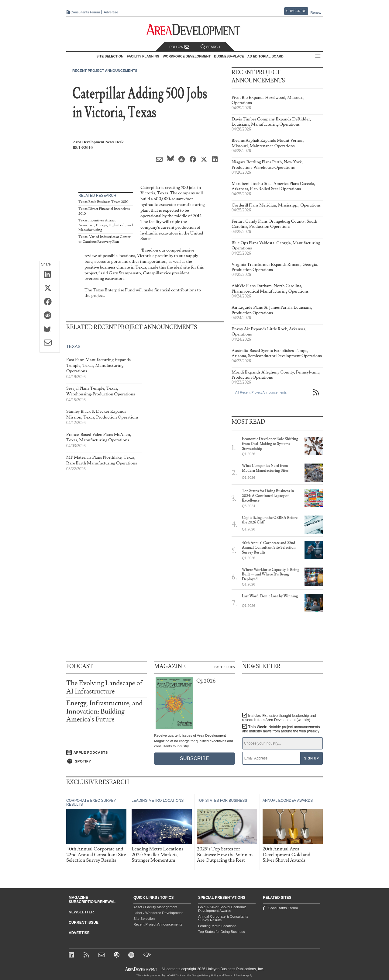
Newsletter (81, 912)
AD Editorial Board (265, 56)
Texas (73, 347)
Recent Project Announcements (105, 71)
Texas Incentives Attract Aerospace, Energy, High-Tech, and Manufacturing (106, 225)
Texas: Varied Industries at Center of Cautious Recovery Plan (105, 239)
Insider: (279, 718)
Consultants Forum (85, 12)
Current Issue (84, 923)
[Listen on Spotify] (107, 761)
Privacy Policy (210, 975)
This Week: (281, 729)
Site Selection (144, 919)
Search (210, 47)
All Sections (318, 56)
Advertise (111, 12)
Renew (316, 12)
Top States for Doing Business (222, 932)
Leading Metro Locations (217, 926)
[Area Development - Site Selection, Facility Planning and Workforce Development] (195, 30)
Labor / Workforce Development (158, 913)
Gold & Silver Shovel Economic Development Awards (222, 909)
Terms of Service (235, 975)
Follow (179, 47)
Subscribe (296, 11)
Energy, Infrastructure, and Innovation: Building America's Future (104, 711)
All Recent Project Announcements (261, 392)
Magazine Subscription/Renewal (92, 900)
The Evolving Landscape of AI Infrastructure (104, 687)
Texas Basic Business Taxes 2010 (103, 202)
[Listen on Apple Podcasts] (107, 752)
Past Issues (225, 667)
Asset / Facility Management (155, 907)
